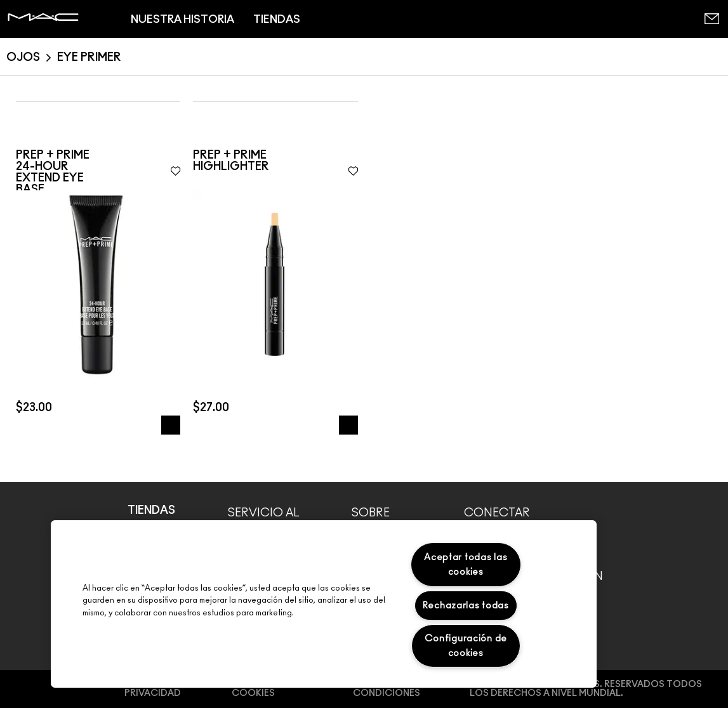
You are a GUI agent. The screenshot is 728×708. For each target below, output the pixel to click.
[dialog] (98, 173)
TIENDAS (277, 19)
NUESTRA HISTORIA (182, 19)
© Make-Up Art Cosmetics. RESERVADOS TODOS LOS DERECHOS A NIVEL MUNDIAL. (586, 689)
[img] (98, 284)
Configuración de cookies (466, 646)
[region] (324, 604)
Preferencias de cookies (272, 689)
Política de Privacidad (154, 689)
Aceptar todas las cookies (466, 565)
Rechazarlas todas (466, 606)
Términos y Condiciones (387, 689)
